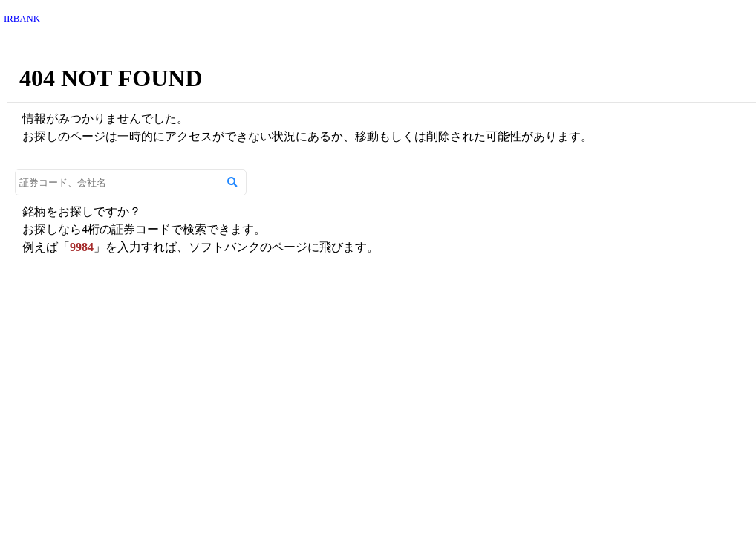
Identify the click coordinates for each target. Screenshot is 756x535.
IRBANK (22, 19)
